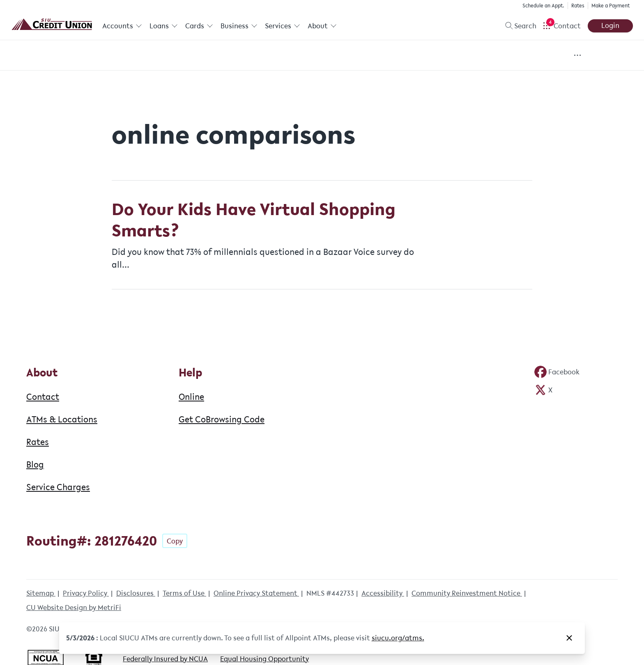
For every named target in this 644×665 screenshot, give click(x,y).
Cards (199, 26)
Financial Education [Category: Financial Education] (313, 55)
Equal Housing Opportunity (264, 659)
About (321, 26)
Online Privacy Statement (256, 593)
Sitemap (41, 593)
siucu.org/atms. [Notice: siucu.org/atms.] (398, 638)
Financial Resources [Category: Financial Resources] (405, 55)
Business (239, 26)
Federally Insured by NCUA (165, 659)
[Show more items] (578, 55)
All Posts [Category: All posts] (82, 55)
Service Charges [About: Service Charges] (58, 487)
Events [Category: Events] (242, 55)
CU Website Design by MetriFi (74, 608)
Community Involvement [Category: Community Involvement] (164, 55)
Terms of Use (184, 593)
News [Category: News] (543, 55)
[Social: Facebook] (557, 372)
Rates (578, 6)
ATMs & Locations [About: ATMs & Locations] (62, 419)
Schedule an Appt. (543, 6)
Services (282, 26)
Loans (163, 26)
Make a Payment (611, 6)
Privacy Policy (86, 593)
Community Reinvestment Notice (467, 593)
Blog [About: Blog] (35, 464)
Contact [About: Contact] (43, 397)
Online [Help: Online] (191, 397)
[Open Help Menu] (562, 26)
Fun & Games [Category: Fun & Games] (486, 55)
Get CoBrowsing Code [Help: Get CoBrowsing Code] (222, 419)
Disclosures (136, 593)
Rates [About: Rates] (38, 442)
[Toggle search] (517, 26)
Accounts (122, 26)
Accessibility (383, 593)
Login (610, 25)
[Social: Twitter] (543, 390)
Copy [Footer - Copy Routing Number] (175, 541)
